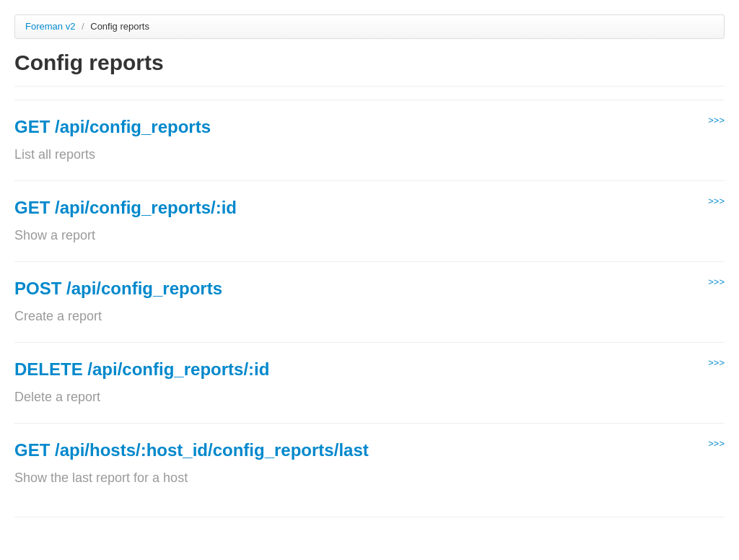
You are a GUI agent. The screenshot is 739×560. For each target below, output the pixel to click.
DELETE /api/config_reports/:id (142, 369)
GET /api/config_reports (113, 127)
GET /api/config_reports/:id (126, 207)
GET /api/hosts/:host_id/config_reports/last (192, 450)
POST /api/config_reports (118, 288)
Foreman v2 (50, 26)
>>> (716, 120)
